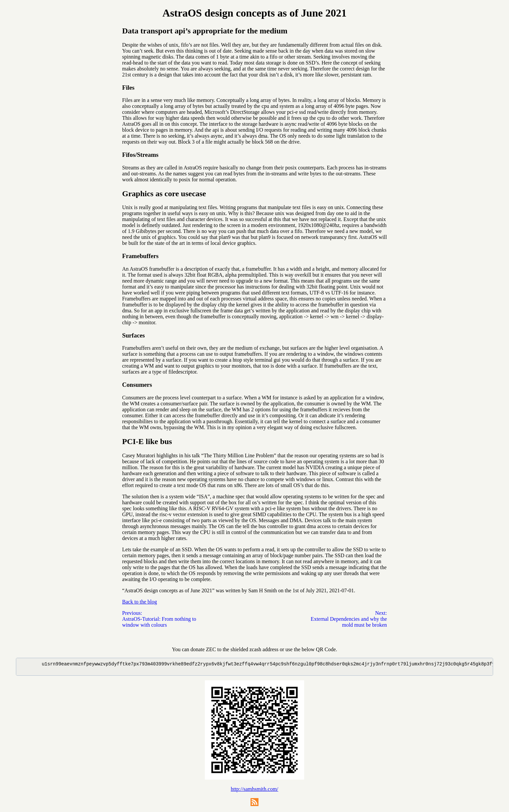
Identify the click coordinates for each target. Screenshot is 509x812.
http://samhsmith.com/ (254, 791)
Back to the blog (139, 602)
